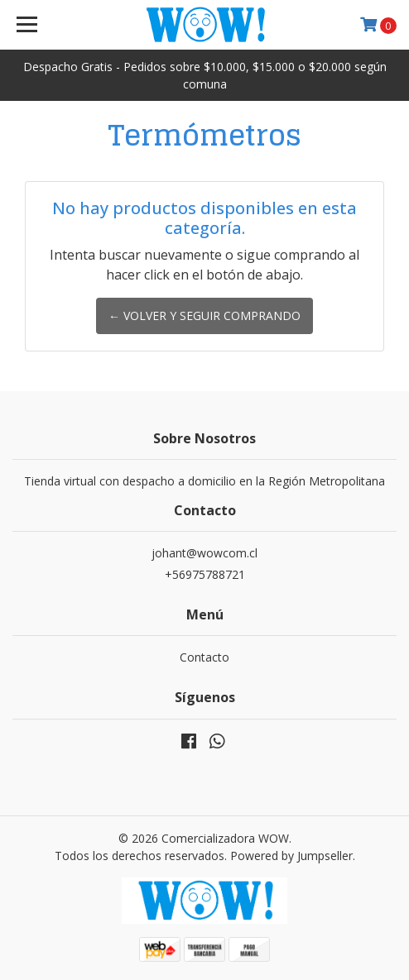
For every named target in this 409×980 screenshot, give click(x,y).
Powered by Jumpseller (291, 856)
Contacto (204, 657)
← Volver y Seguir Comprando (204, 316)
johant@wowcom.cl (204, 553)
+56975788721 (205, 574)
